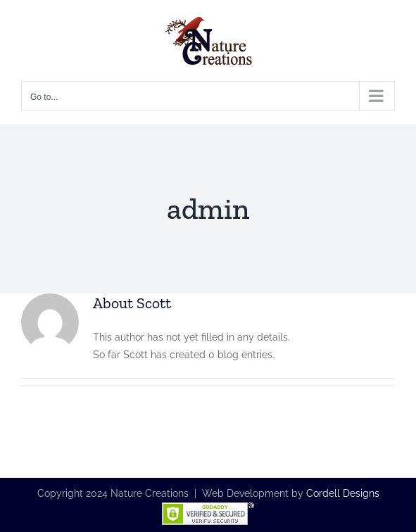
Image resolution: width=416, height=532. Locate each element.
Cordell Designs (343, 493)
